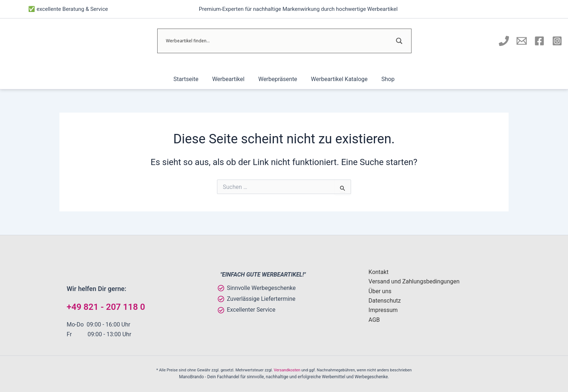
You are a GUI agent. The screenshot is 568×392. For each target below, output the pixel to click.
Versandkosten (287, 370)
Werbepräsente (278, 79)
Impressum (383, 310)
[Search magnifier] (399, 41)
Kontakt (378, 272)
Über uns (380, 291)
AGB (374, 320)
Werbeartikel (231, 79)
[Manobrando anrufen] (504, 41)
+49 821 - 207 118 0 (106, 307)
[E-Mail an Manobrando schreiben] (522, 41)
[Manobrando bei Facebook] (539, 41)
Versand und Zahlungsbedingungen (414, 281)
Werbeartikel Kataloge (337, 79)
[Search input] (277, 41)
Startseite (190, 79)
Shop (384, 79)
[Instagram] (557, 41)
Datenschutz (385, 301)
